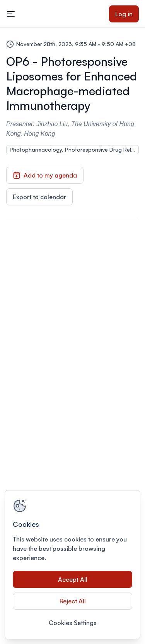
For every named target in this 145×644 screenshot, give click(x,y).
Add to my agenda (45, 175)
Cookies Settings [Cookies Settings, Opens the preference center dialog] (73, 623)
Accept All (73, 579)
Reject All (73, 601)
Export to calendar (39, 197)
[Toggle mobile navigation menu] (11, 14)
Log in (124, 14)
